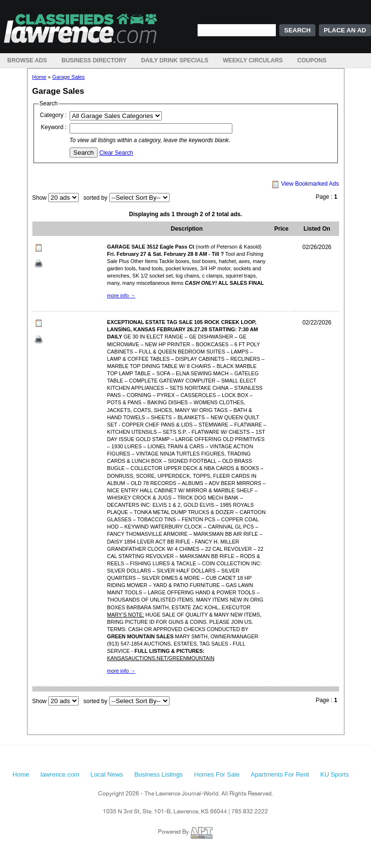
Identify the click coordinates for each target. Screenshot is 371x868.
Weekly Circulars (253, 60)
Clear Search (116, 153)
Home (39, 77)
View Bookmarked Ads (305, 184)
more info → (121, 295)
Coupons (312, 60)
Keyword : (54, 127)
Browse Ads (27, 60)
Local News (107, 774)
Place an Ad (345, 30)
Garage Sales (68, 77)
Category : (53, 115)
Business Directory (94, 60)
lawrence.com (60, 774)
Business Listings (158, 774)
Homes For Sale (217, 774)
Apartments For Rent (280, 774)
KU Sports (335, 774)
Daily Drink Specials (175, 60)
